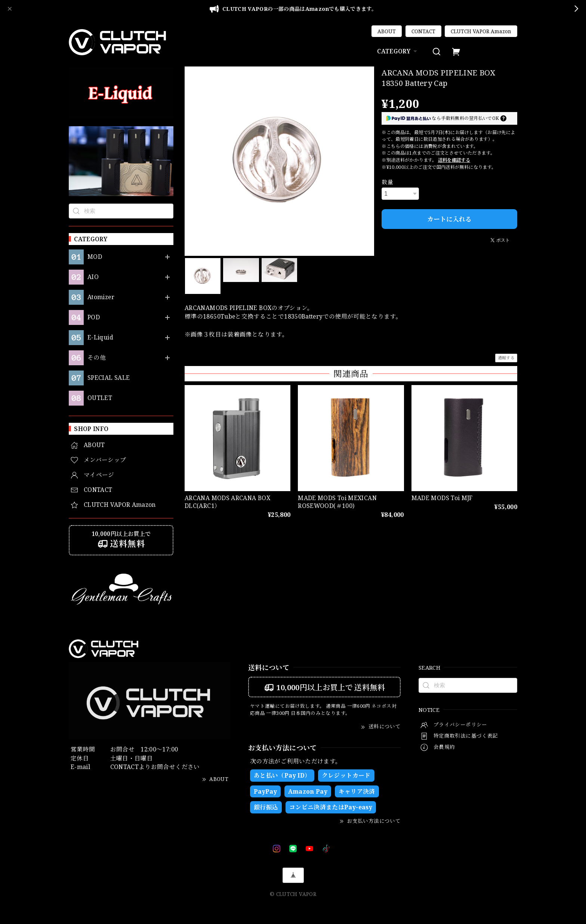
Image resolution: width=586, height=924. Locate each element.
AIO (93, 277)
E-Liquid (100, 337)
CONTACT (423, 31)
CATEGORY (398, 51)
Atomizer (101, 297)
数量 (387, 182)
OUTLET (100, 398)
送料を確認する (454, 160)
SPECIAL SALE (109, 378)
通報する (506, 358)
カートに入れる (449, 219)
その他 (97, 358)
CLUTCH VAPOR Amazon (481, 31)
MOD (95, 257)
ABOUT (387, 31)
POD (94, 317)
